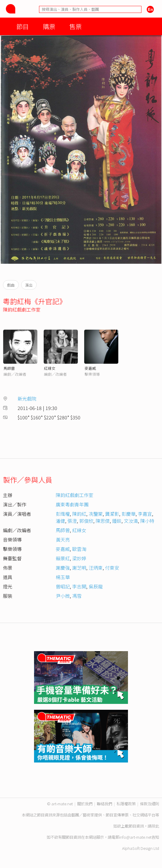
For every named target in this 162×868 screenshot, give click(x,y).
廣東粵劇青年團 (72, 504)
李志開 (79, 586)
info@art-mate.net (135, 837)
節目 (23, 26)
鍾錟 (117, 521)
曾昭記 (63, 586)
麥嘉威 (90, 368)
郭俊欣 (86, 521)
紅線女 (50, 368)
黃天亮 (63, 539)
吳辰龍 (96, 586)
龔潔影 (112, 514)
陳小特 (147, 521)
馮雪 (77, 596)
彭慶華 (129, 514)
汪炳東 (96, 568)
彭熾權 (63, 514)
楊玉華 (63, 577)
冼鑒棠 (96, 514)
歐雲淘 (79, 549)
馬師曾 (9, 368)
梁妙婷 (79, 558)
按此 (155, 826)
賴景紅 (63, 558)
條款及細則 (150, 804)
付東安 (112, 568)
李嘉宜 (145, 514)
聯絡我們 (104, 804)
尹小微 (63, 596)
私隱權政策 (126, 804)
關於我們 (85, 804)
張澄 (72, 521)
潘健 (60, 521)
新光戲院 (27, 399)
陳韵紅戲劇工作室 (22, 309)
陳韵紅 (79, 514)
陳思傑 (103, 521)
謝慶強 (63, 568)
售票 (75, 26)
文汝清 (131, 521)
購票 (49, 26)
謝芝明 (79, 568)
